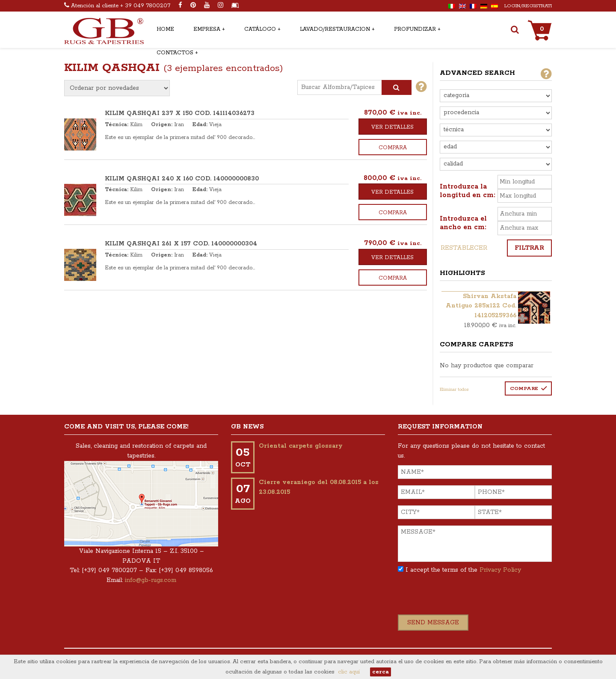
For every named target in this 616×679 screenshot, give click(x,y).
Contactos (175, 53)
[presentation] (463, 598)
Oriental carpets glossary (301, 446)
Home (165, 29)
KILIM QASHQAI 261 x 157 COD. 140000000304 (181, 244)
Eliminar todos (454, 390)
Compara (393, 148)
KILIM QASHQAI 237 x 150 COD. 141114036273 (180, 113)
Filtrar (529, 248)
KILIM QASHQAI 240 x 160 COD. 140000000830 (182, 179)
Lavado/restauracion (335, 29)
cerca (381, 672)
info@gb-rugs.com (151, 580)
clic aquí (349, 672)
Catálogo (260, 29)
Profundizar (415, 29)
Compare (524, 388)
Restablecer (464, 248)
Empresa (207, 29)
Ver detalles (392, 127)
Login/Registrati (528, 6)
